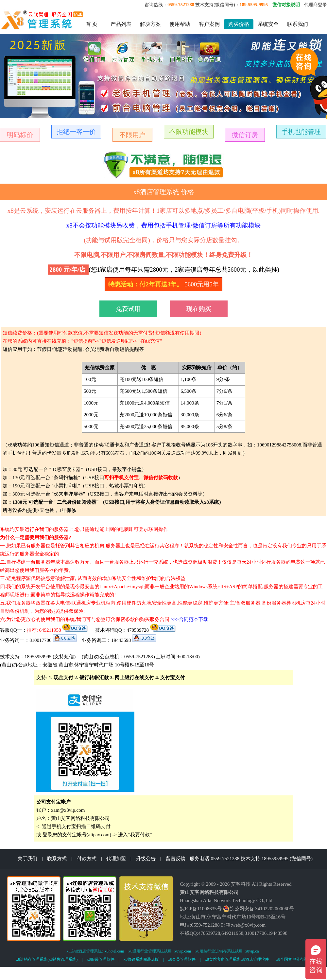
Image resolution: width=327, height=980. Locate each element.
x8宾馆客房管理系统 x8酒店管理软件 (237, 959)
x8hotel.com (114, 951)
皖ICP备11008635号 (201, 909)
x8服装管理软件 (101, 959)
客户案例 (209, 24)
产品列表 (121, 24)
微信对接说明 (286, 5)
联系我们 (298, 24)
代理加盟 (116, 859)
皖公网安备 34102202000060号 (259, 909)
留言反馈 (176, 859)
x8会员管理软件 (182, 959)
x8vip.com (183, 951)
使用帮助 (180, 24)
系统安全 (268, 24)
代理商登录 (316, 5)
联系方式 (57, 859)
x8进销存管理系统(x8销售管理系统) (47, 959)
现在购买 (199, 309)
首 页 (92, 24)
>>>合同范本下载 (189, 619)
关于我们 (27, 859)
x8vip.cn (252, 951)
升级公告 (146, 859)
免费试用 (128, 309)
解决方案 (150, 24)
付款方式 (87, 859)
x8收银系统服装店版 (141, 959)
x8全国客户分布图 (292, 959)
